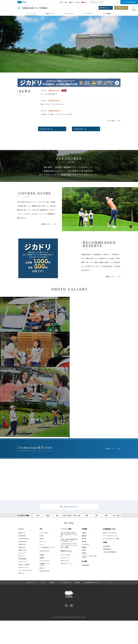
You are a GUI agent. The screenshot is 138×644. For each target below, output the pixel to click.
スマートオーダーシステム (25, 501)
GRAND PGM (22, 466)
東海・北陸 (77, 446)
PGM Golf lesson (23, 472)
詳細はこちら (46, 224)
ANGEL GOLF (22, 475)
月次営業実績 (106, 477)
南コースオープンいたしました (52, 104)
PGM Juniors (22, 478)
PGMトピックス (65, 491)
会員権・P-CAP (22, 481)
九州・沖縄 (116, 446)
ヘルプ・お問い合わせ (65, 513)
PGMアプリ (21, 504)
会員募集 (42, 485)
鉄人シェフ (21, 486)
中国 (96, 446)
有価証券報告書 (107, 480)
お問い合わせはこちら (71, 437)
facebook (68, 535)
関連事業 (84, 478)
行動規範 (84, 483)
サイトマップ (110, 513)
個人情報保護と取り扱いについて (93, 513)
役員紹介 (84, 481)
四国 (106, 446)
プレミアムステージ (45, 491)
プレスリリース (65, 488)
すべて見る (111, 121)
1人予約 (42, 466)
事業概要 (84, 466)
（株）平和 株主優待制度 (109, 482)
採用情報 (52, 513)
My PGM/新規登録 (130, 2)
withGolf (42, 469)
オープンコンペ (22, 492)
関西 (87, 446)
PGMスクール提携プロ (24, 495)
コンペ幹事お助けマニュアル (47, 478)
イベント (42, 475)
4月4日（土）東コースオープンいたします (57, 114)
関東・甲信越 (67, 446)
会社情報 (84, 472)
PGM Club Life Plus (45, 501)
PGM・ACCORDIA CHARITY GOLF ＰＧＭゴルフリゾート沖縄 (69, 465)
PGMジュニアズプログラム (110, 463)
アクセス (43, 513)
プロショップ (22, 483)
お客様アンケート (31, 513)
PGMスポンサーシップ (67, 494)
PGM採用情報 (85, 496)
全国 (38, 446)
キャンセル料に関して (49, 94)
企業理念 (84, 463)
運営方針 (84, 469)
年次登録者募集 (22, 489)
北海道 (48, 446)
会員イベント (43, 499)
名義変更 (42, 488)
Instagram (73, 535)
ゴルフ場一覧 (85, 475)
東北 (57, 446)
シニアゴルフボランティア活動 (111, 469)
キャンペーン (43, 472)
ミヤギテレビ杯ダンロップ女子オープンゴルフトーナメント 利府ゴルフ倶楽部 (69, 476)
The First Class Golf (23, 469)
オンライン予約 (44, 463)
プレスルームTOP (65, 485)
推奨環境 (78, 513)
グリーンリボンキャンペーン (110, 466)
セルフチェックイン (24, 498)
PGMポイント (22, 463)
